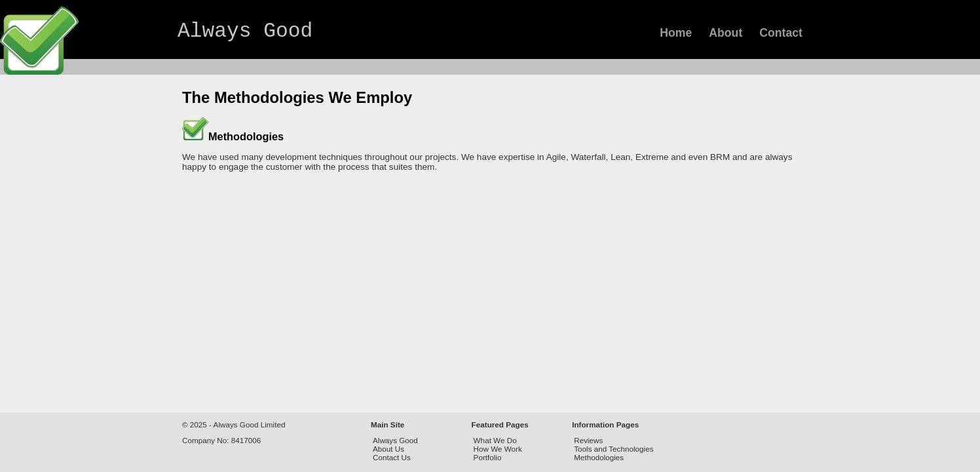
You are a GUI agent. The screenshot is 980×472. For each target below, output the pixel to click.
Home (676, 33)
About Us (388, 449)
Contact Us (392, 457)
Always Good (245, 31)
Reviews (588, 440)
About (726, 33)
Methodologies (599, 457)
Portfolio (488, 457)
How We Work (498, 449)
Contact (781, 33)
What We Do (495, 440)
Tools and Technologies (613, 449)
